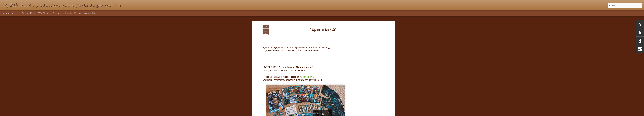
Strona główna (29, 13)
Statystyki (57, 13)
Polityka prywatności (84, 13)
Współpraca (44, 13)
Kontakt (68, 13)
